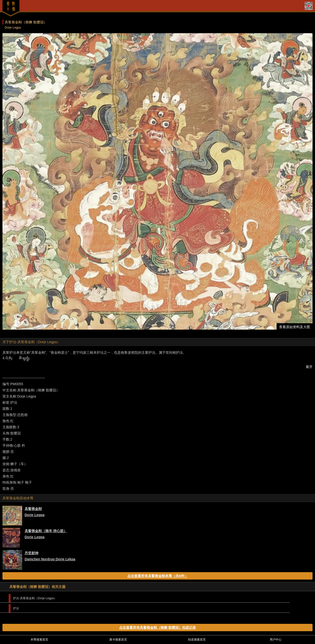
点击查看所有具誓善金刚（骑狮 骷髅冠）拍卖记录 (157, 628)
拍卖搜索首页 (197, 640)
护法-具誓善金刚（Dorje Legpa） (35, 598)
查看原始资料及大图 (295, 327)
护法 (16, 608)
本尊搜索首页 (39, 640)
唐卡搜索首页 (118, 640)
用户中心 (276, 640)
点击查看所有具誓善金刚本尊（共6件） (157, 576)
